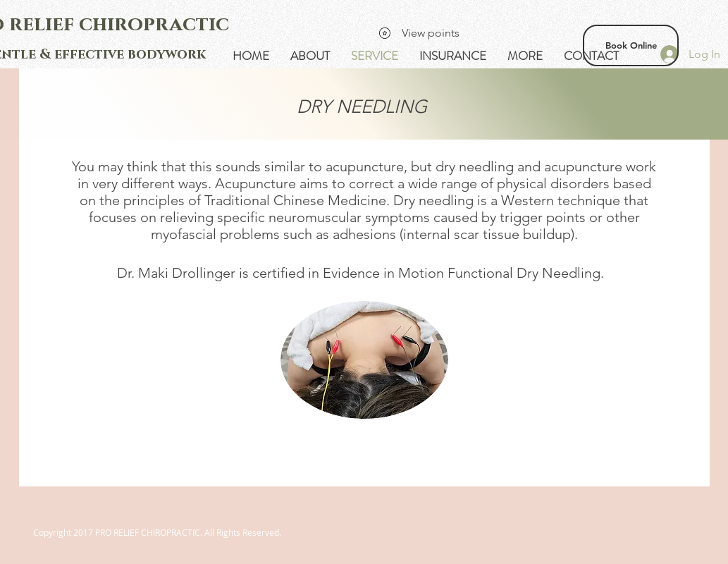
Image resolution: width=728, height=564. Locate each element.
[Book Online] (631, 45)
